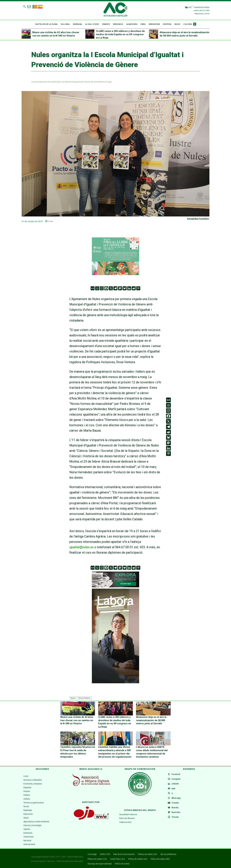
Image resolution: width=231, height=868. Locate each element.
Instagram (176, 778)
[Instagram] (102, 288)
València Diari (125, 821)
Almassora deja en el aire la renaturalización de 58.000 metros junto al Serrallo (150, 720)
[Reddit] (134, 288)
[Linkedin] (129, 288)
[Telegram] (115, 288)
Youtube (176, 803)
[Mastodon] (120, 288)
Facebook (176, 773)
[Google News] (93, 288)
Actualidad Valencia (128, 813)
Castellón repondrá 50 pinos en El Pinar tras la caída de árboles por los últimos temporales (77, 749)
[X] (111, 288)
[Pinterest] (138, 288)
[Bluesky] (125, 288)
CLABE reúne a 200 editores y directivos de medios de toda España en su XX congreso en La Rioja (120, 34)
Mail (174, 788)
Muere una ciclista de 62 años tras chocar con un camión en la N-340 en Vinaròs (77, 720)
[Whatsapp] (97, 288)
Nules (73, 698)
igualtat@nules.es (81, 547)
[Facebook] (106, 288)
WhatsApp (176, 798)
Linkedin (176, 783)
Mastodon (176, 814)
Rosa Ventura (84, 698)
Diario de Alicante (127, 817)
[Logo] (115, 10)
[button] (24, 6)
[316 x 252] (115, 256)
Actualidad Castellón (198, 219)
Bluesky (175, 809)
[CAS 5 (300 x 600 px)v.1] (115, 636)
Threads (176, 819)
